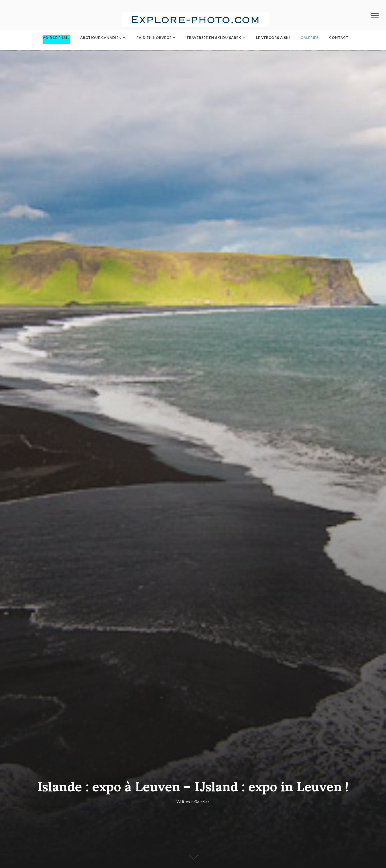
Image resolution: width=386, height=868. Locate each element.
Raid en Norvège (154, 38)
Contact (339, 38)
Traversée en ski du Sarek (214, 38)
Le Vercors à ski (273, 38)
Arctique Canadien (101, 38)
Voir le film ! (56, 38)
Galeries (310, 38)
